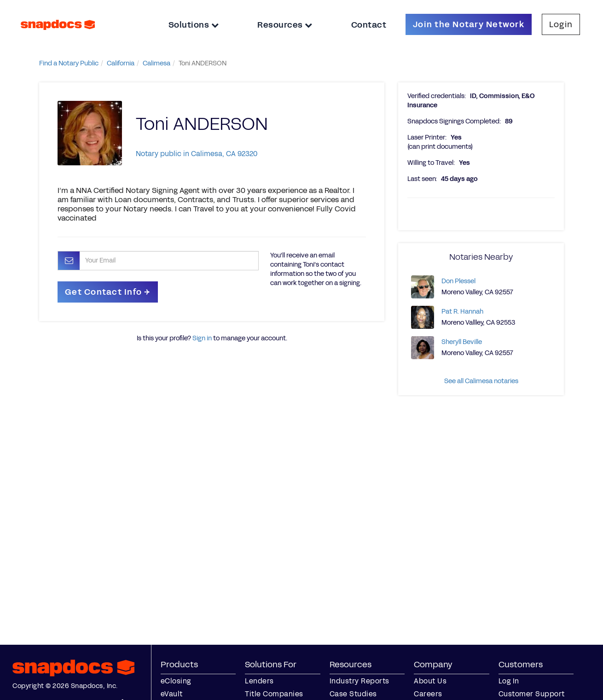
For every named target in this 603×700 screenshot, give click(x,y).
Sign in (202, 338)
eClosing (176, 681)
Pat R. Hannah (462, 312)
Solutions (194, 25)
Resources (285, 25)
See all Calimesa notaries (481, 381)
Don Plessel (458, 281)
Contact (369, 25)
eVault (172, 694)
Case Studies (353, 694)
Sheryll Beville (462, 342)
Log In (509, 681)
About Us (430, 681)
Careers (428, 694)
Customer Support (532, 694)
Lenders (259, 681)
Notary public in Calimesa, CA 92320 (197, 154)
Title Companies (274, 694)
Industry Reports (359, 681)
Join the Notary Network (469, 24)
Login (561, 24)
